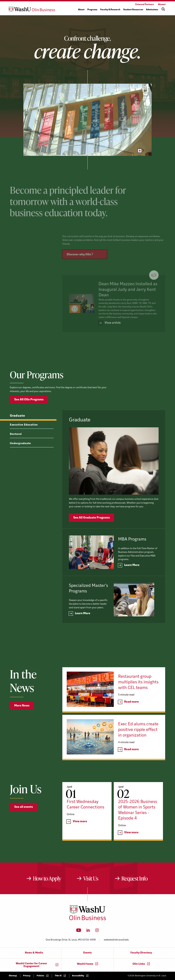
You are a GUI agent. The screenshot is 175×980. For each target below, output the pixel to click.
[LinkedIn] (88, 931)
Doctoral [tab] (16, 446)
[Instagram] (97, 931)
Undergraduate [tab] (20, 455)
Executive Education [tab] (24, 437)
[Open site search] (163, 9)
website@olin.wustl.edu (116, 940)
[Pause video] (140, 151)
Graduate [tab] (17, 428)
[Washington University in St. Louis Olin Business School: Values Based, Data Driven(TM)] (88, 920)
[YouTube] (79, 931)
